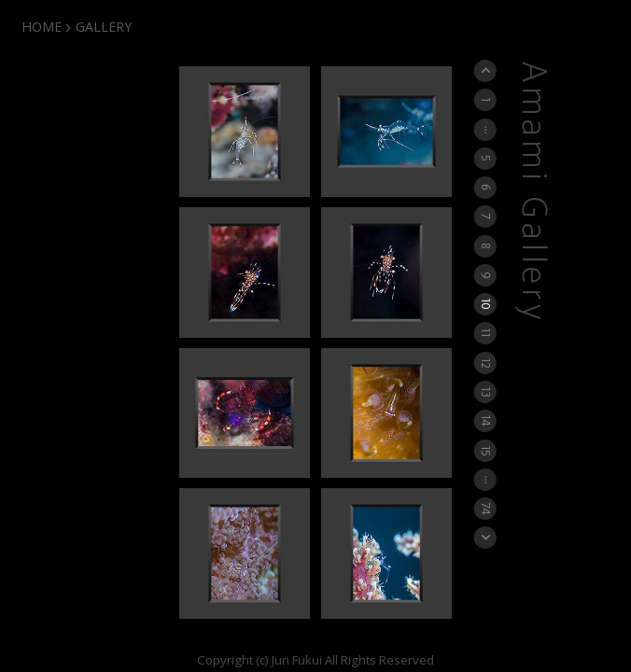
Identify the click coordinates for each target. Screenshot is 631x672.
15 (486, 449)
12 (486, 363)
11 (486, 333)
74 (486, 508)
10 (486, 304)
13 (486, 392)
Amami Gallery (533, 193)
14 (486, 421)
